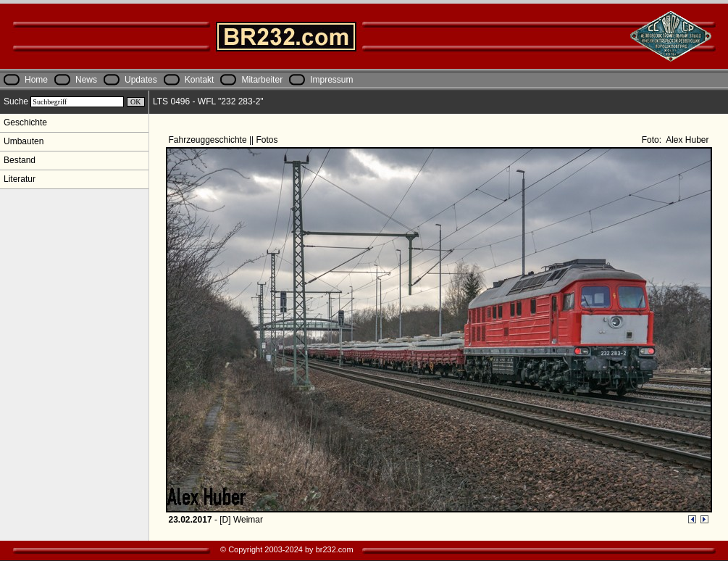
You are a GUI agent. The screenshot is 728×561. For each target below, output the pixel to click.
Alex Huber (686, 140)
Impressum (331, 80)
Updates (141, 80)
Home (36, 80)
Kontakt (200, 80)
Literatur (20, 179)
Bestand (20, 160)
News (86, 80)
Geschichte (25, 122)
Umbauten (24, 141)
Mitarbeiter (262, 80)
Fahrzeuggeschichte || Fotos (225, 140)
